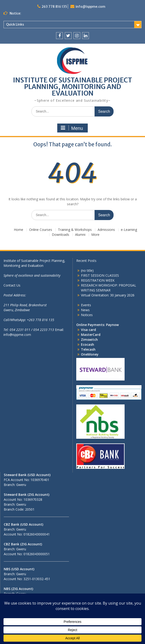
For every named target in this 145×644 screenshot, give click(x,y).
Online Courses (41, 230)
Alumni (80, 235)
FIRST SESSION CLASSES (100, 275)
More (95, 235)
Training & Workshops (75, 230)
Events (86, 305)
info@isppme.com (90, 7)
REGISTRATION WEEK (98, 280)
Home (19, 230)
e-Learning (129, 230)
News (85, 310)
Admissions (106, 230)
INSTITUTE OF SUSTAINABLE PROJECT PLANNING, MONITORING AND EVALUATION (72, 87)
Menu (72, 128)
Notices (87, 315)
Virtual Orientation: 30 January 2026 (108, 295)
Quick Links (15, 24)
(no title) (87, 270)
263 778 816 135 (54, 7)
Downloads (61, 235)
